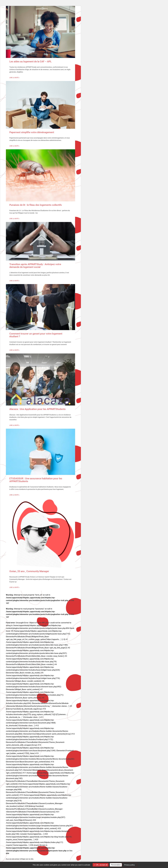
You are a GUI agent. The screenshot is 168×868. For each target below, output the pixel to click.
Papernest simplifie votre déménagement (32, 132)
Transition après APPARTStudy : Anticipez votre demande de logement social (35, 266)
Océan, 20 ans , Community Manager (29, 571)
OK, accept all (101, 865)
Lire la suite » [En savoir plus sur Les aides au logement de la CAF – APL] (15, 78)
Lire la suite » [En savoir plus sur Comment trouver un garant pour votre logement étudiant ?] (15, 350)
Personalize (116, 865)
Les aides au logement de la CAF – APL (30, 62)
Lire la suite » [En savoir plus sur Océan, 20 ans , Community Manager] (15, 587)
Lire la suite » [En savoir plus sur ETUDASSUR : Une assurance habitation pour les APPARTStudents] (15, 495)
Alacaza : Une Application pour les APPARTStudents (37, 409)
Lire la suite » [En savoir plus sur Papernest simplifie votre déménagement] (15, 146)
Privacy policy (129, 865)
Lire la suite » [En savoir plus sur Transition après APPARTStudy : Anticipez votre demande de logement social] (15, 281)
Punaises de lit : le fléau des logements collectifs (36, 205)
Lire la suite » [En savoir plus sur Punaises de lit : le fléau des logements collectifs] (15, 219)
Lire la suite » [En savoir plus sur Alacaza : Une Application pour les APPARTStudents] (15, 425)
